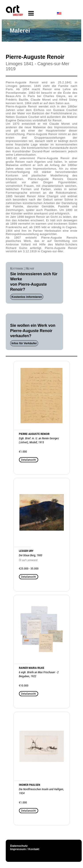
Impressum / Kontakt (25, 849)
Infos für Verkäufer (24, 343)
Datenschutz (19, 846)
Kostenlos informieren (27, 297)
